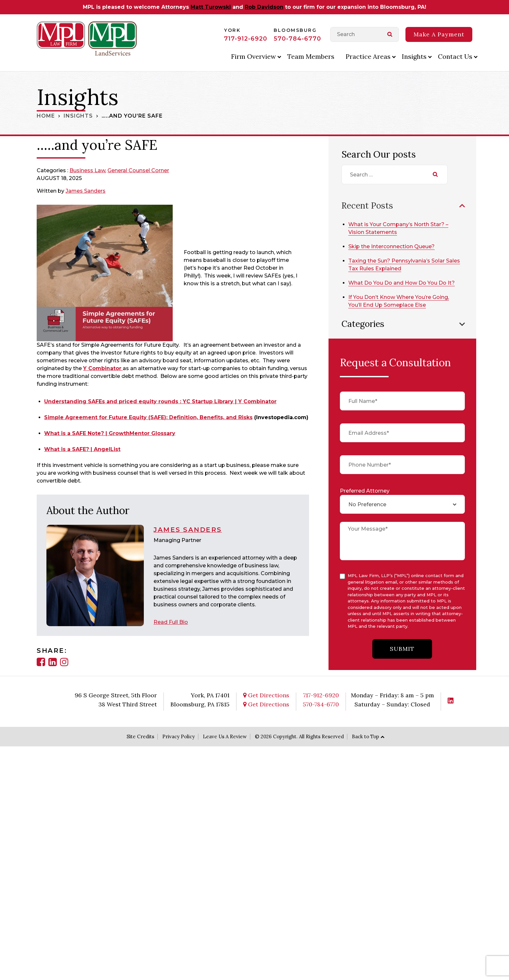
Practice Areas (368, 56)
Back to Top (366, 736)
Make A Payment (439, 34)
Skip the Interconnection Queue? (392, 246)
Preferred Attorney (365, 491)
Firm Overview (254, 56)
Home (46, 116)
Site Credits (140, 736)
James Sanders (86, 191)
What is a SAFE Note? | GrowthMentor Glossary (110, 433)
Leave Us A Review (225, 736)
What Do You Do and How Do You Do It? (402, 283)
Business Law (87, 170)
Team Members (311, 56)
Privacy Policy (179, 736)
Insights (414, 56)
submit (402, 649)
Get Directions (266, 695)
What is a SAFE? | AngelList (82, 449)
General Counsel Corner (138, 170)
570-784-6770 (297, 39)
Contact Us (455, 56)
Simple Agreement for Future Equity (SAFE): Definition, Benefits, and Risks (148, 417)
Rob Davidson (264, 7)
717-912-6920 (246, 39)
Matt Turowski (211, 7)
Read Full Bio (171, 622)
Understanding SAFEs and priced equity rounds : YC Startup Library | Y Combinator (160, 401)
